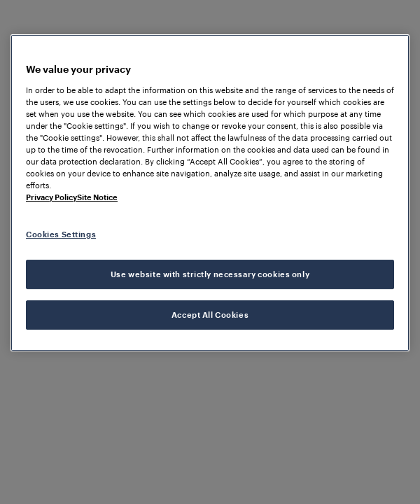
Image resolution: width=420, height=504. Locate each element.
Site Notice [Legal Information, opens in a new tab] (97, 197)
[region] (210, 193)
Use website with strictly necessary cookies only (210, 274)
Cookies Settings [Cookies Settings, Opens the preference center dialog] (61, 234)
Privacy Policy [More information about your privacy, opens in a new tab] (51, 197)
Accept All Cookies (210, 315)
